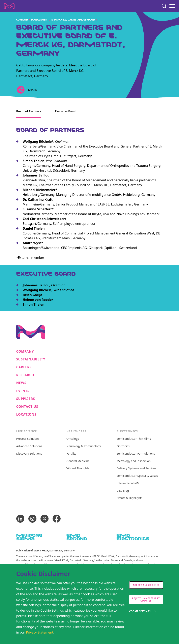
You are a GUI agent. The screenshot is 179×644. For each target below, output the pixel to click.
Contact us (27, 407)
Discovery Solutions (29, 454)
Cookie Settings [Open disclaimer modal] (140, 611)
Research (25, 375)
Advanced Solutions (29, 446)
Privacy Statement (40, 632)
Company (22, 20)
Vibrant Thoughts (78, 468)
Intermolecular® (128, 483)
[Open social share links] (21, 90)
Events (23, 391)
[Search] (164, 6)
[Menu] (172, 6)
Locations (26, 414)
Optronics (123, 446)
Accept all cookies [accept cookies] (146, 585)
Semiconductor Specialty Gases (137, 476)
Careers (24, 367)
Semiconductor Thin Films (134, 439)
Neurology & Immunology (84, 446)
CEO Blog (123, 491)
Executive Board (66, 111)
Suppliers (26, 399)
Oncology (73, 439)
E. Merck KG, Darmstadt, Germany (73, 20)
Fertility (71, 454)
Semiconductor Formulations (136, 454)
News (21, 383)
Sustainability (31, 359)
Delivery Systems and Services (136, 468)
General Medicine (78, 461)
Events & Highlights (129, 498)
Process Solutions (28, 439)
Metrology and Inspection (134, 461)
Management (40, 20)
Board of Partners (29, 111)
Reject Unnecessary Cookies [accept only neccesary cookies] (146, 599)
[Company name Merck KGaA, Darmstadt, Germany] (9, 6)
